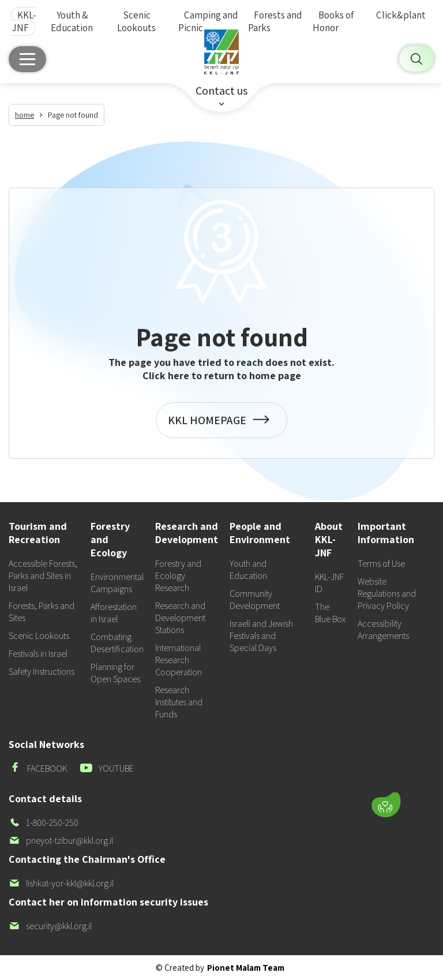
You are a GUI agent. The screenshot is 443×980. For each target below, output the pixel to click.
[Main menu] (27, 59)
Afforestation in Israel (114, 613)
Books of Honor (333, 21)
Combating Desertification (117, 643)
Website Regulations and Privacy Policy (387, 594)
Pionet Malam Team (246, 968)
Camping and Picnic (208, 21)
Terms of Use (381, 564)
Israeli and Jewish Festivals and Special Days (261, 636)
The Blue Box (330, 613)
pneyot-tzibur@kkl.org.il (61, 841)
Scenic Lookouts (136, 21)
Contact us (221, 91)
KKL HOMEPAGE (221, 425)
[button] (324, 771)
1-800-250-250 (44, 823)
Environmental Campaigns (117, 583)
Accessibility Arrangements (383, 630)
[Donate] (386, 805)
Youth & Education (72, 21)
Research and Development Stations (180, 618)
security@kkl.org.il (50, 926)
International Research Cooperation (179, 660)
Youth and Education (248, 570)
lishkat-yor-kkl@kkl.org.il (61, 883)
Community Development (255, 600)
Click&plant (401, 15)
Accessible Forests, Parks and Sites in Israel (43, 576)
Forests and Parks (275, 21)
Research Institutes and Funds (179, 702)
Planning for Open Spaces (115, 673)
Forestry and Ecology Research (178, 576)
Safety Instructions (42, 672)
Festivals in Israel (38, 654)
